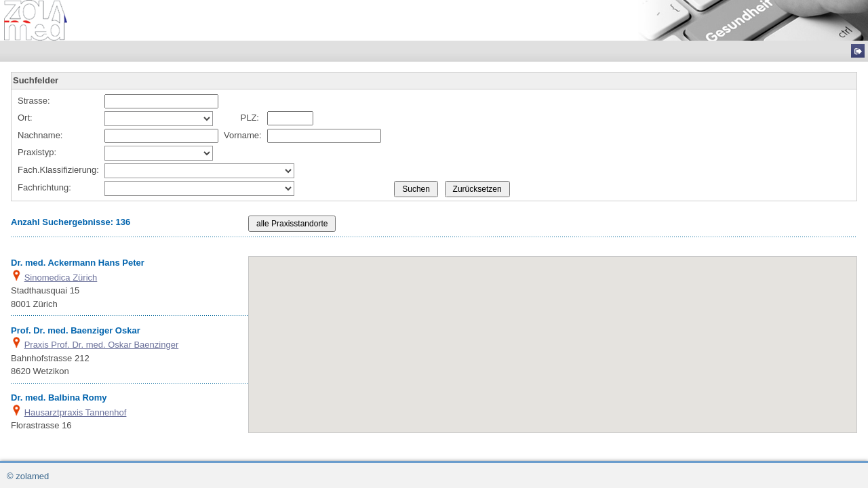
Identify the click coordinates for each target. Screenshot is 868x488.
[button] (580, 363)
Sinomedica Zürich (61, 278)
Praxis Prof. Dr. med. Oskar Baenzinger (102, 345)
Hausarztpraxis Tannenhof (76, 412)
